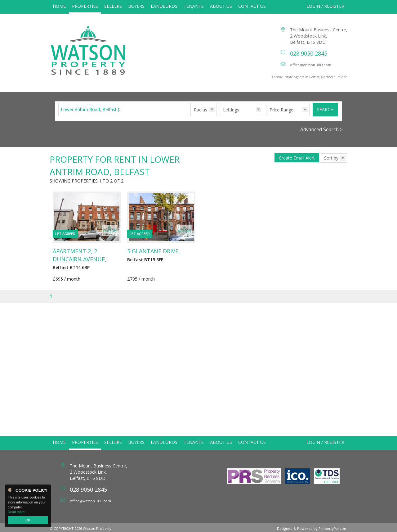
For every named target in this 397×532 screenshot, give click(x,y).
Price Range (281, 116)
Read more (16, 512)
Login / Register (325, 6)
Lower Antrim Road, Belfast (92, 116)
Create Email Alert (297, 164)
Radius (201, 116)
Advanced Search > (321, 136)
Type (220, 122)
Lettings (231, 116)
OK (28, 520)
